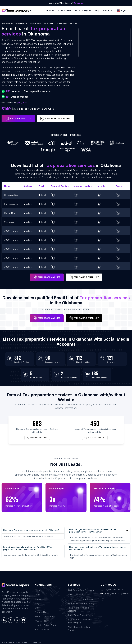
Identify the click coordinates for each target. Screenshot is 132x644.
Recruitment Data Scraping (81, 603)
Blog (97, 10)
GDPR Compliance (44, 616)
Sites (37, 608)
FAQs (37, 595)
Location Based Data (45, 625)
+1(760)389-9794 (112, 590)
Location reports (83, 10)
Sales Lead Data (76, 595)
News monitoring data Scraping (79, 609)
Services (50, 10)
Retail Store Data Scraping (81, 615)
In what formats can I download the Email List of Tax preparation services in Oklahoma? (28, 548)
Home (38, 590)
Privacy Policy (42, 621)
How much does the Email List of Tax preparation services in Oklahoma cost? (97, 548)
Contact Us (78, 3)
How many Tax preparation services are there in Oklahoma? (31, 530)
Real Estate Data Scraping (81, 590)
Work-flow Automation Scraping (79, 629)
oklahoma (48, 23)
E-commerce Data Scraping (81, 599)
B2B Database (65, 10)
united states (36, 23)
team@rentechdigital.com (115, 593)
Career (38, 599)
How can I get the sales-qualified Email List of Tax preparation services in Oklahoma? (93, 531)
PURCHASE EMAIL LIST (18, 119)
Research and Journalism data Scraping (80, 621)
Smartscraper (7, 23)
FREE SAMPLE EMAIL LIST (55, 119)
